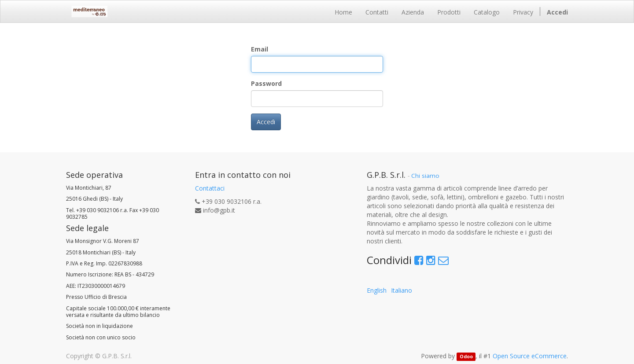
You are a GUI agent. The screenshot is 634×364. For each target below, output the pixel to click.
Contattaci (210, 188)
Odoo (466, 357)
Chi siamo (425, 176)
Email (260, 49)
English (377, 290)
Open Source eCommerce (530, 356)
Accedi (266, 122)
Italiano (402, 290)
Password (266, 83)
